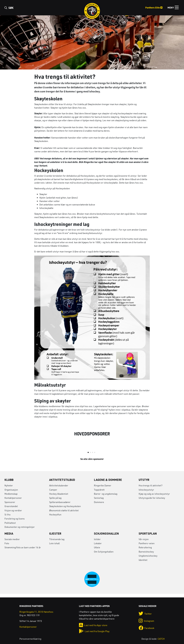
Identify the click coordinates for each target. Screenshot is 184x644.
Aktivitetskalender (59, 489)
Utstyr (144, 483)
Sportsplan (148, 537)
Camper (53, 493)
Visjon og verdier (13, 514)
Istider (97, 543)
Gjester (55, 537)
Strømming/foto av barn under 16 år (23, 551)
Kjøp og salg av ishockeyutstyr (154, 497)
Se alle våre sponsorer (92, 463)
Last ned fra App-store (93, 625)
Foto (7, 547)
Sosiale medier (12, 543)
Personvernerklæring (30, 639)
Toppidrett (99, 493)
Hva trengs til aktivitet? (151, 489)
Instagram (146, 621)
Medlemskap (11, 497)
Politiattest (10, 526)
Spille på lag (55, 501)
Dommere (99, 506)
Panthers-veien (147, 547)
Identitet (143, 563)
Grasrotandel (11, 510)
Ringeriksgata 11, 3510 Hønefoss (36, 612)
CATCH (161, 639)
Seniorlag (99, 501)
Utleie (97, 551)
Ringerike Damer (103, 489)
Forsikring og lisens (15, 522)
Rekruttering (145, 551)
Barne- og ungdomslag (106, 497)
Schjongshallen (106, 537)
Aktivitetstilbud (62, 483)
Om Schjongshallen (104, 555)
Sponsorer (10, 506)
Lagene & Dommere (108, 483)
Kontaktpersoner (13, 501)
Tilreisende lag (57, 543)
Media (9, 537)
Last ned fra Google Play (94, 631)
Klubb (9, 483)
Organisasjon (11, 493)
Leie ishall (54, 547)
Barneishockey (146, 555)
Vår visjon (144, 543)
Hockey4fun (55, 518)
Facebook (146, 628)
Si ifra (7, 518)
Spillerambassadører (60, 506)
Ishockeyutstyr (146, 493)
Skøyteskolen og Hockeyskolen (65, 510)
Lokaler (98, 547)
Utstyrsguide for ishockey (152, 501)
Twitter (145, 614)
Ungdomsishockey (148, 559)
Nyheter (9, 489)
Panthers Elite (154, 8)
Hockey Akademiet (59, 497)
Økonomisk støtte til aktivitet (64, 514)
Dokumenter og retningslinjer (20, 530)
